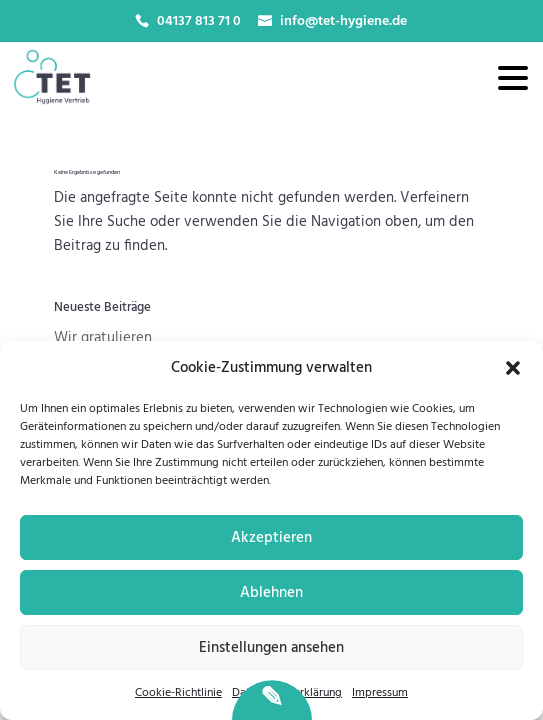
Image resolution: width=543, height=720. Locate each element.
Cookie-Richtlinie (178, 693)
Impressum (380, 693)
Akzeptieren (271, 538)
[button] (513, 368)
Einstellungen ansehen (271, 648)
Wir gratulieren (103, 338)
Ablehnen (271, 593)
